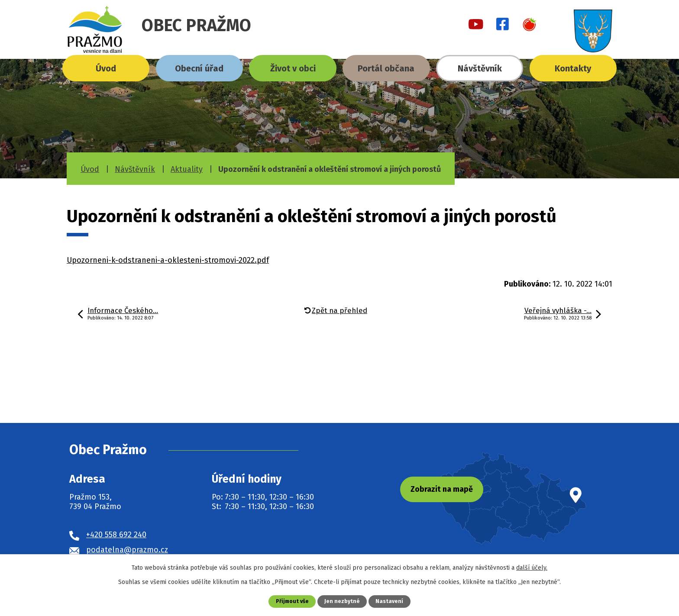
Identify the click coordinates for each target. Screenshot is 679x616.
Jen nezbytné (343, 601)
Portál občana (386, 68)
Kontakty (573, 68)
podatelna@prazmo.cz (127, 550)
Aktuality (187, 169)
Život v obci (293, 68)
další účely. (532, 568)
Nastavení (390, 601)
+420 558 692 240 (116, 535)
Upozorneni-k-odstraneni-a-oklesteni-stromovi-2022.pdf (168, 260)
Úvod (106, 68)
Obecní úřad (199, 68)
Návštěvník (480, 68)
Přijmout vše (292, 601)
